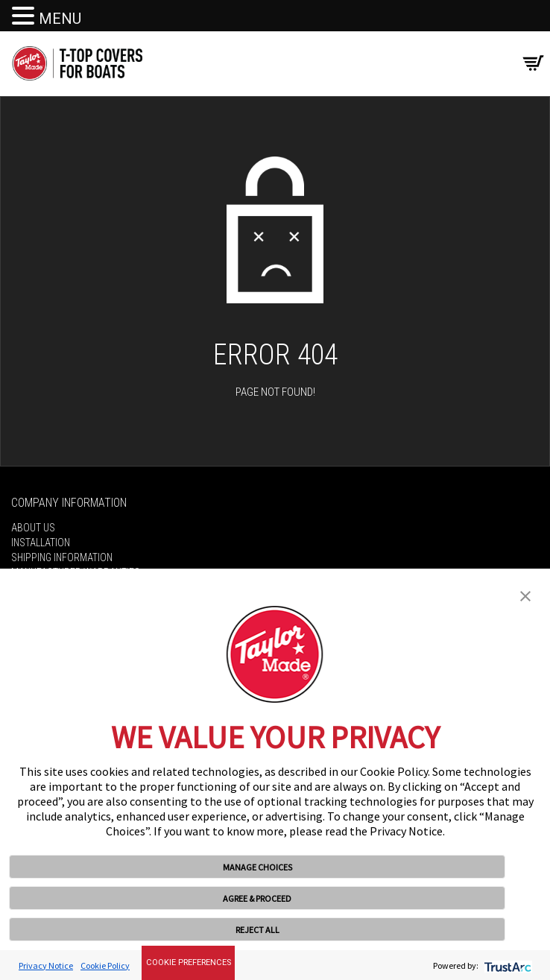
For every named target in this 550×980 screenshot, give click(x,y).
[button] (525, 595)
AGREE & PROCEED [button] (257, 898)
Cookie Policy (105, 965)
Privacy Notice (46, 965)
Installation (41, 543)
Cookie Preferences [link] (189, 962)
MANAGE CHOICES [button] (257, 867)
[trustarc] (506, 965)
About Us (33, 528)
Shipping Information (62, 557)
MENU (60, 19)
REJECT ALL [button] (257, 930)
